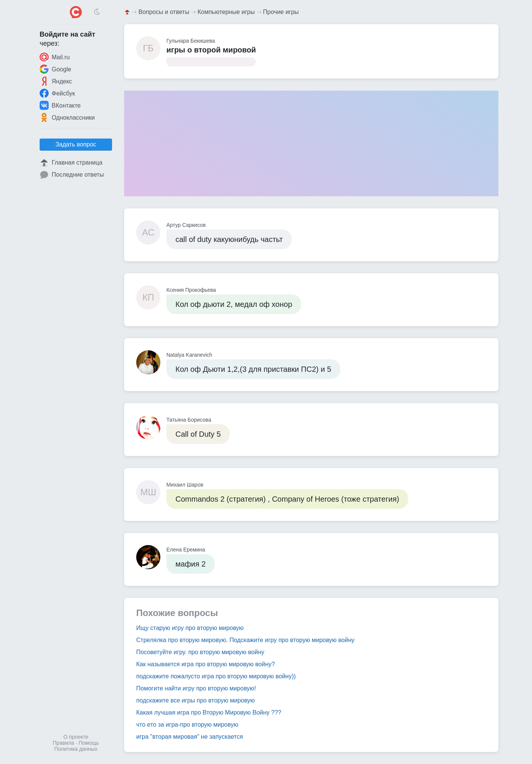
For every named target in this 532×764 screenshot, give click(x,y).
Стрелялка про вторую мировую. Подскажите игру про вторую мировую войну (245, 640)
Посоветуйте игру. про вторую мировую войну (200, 652)
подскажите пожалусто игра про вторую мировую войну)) (216, 676)
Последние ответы (72, 175)
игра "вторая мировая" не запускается (190, 737)
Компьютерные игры (226, 12)
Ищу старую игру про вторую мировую (190, 628)
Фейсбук (57, 93)
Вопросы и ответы (164, 12)
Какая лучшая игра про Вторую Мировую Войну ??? (209, 712)
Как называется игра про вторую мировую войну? (205, 664)
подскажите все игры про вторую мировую (195, 700)
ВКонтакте (60, 105)
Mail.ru (55, 57)
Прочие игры (281, 12)
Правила (64, 743)
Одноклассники (67, 117)
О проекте (76, 737)
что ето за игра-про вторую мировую (187, 725)
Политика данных (76, 749)
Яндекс (56, 81)
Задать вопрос (76, 144)
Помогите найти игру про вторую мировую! (196, 688)
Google (55, 69)
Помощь (89, 743)
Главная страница (71, 163)
